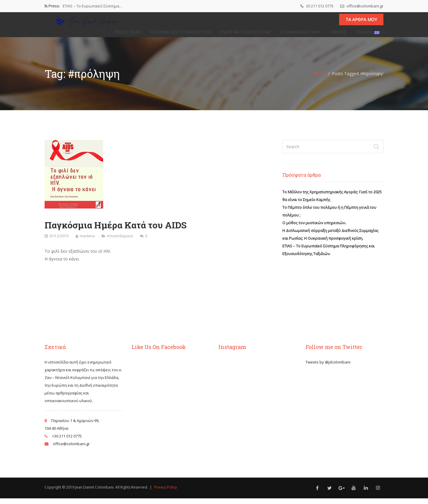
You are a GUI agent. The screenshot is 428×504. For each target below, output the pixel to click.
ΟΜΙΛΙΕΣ (338, 35)
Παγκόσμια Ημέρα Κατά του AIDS (116, 231)
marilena (87, 242)
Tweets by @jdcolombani (328, 368)
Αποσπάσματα (120, 242)
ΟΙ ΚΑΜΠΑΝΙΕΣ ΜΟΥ (300, 35)
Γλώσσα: (369, 35)
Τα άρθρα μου (361, 22)
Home (320, 79)
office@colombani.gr (362, 6)
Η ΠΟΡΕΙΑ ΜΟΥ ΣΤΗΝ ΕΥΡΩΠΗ (180, 35)
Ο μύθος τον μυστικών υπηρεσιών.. (314, 228)
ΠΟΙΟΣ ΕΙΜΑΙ (128, 35)
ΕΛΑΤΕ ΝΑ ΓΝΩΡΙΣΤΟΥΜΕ (245, 35)
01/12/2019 (59, 242)
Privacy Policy (166, 493)
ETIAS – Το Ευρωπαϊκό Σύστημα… (93, 6)
